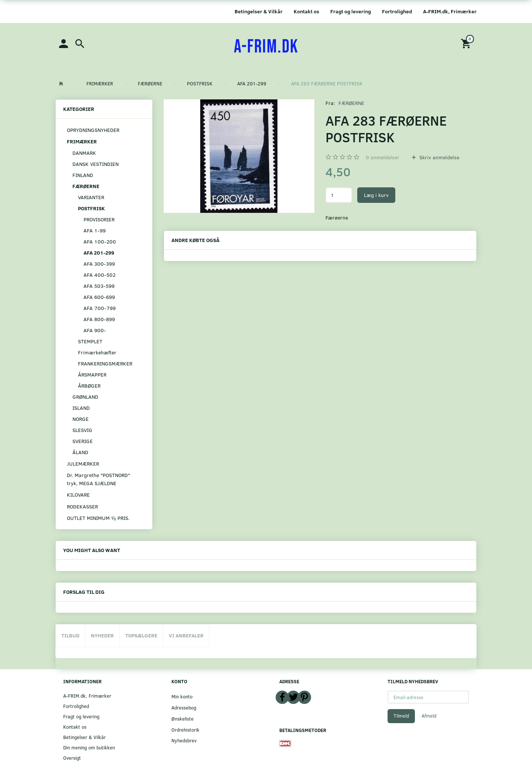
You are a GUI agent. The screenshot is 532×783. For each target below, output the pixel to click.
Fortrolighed (397, 11)
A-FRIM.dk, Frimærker (450, 11)
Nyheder (102, 635)
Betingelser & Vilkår (259, 11)
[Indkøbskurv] (467, 43)
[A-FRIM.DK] (266, 47)
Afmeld (429, 716)
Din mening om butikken (89, 747)
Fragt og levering (351, 11)
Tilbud (70, 635)
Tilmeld (401, 716)
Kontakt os (306, 11)
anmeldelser (383, 157)
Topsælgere (141, 635)
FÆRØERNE (351, 103)
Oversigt (72, 758)
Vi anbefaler (186, 635)
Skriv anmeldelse (439, 157)
